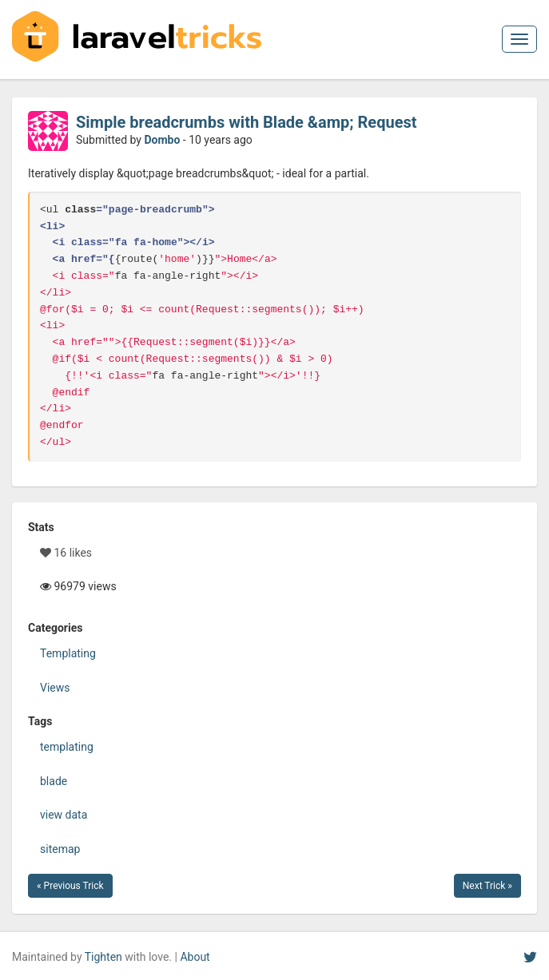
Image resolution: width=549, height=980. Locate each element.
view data (64, 815)
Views (55, 688)
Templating (68, 653)
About (195, 957)
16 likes (66, 553)
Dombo (162, 140)
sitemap (60, 849)
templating (67, 747)
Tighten (103, 957)
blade (54, 781)
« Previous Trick (70, 886)
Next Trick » (487, 886)
